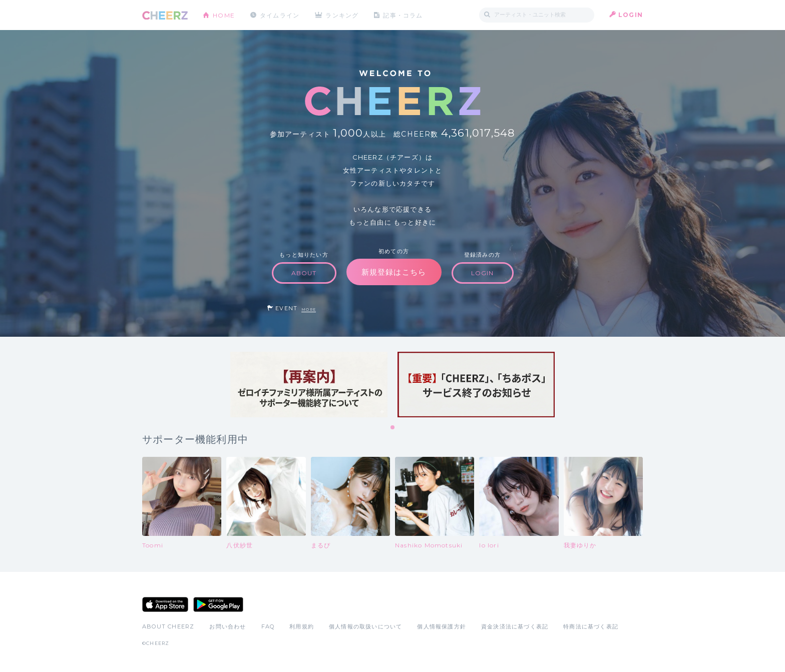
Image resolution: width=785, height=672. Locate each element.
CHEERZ (165, 15)
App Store (165, 604)
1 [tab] (393, 428)
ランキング (343, 15)
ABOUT (304, 273)
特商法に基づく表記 (591, 626)
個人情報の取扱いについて (365, 626)
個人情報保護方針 (442, 626)
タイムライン (280, 15)
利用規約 (302, 626)
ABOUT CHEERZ (168, 626)
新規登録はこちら (394, 272)
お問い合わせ (228, 626)
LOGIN (631, 15)
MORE (309, 309)
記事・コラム (404, 15)
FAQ (268, 626)
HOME (224, 15)
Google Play (218, 604)
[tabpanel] (309, 385)
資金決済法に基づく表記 (515, 626)
